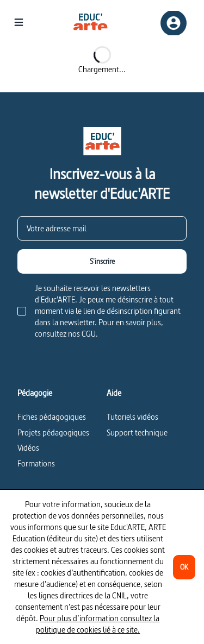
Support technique (137, 433)
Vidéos (28, 448)
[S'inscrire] (102, 261)
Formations (36, 463)
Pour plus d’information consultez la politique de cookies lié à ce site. (98, 624)
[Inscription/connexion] (174, 23)
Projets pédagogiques (53, 433)
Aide (114, 393)
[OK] (184, 567)
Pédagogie (35, 393)
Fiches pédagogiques (52, 417)
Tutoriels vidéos (132, 417)
